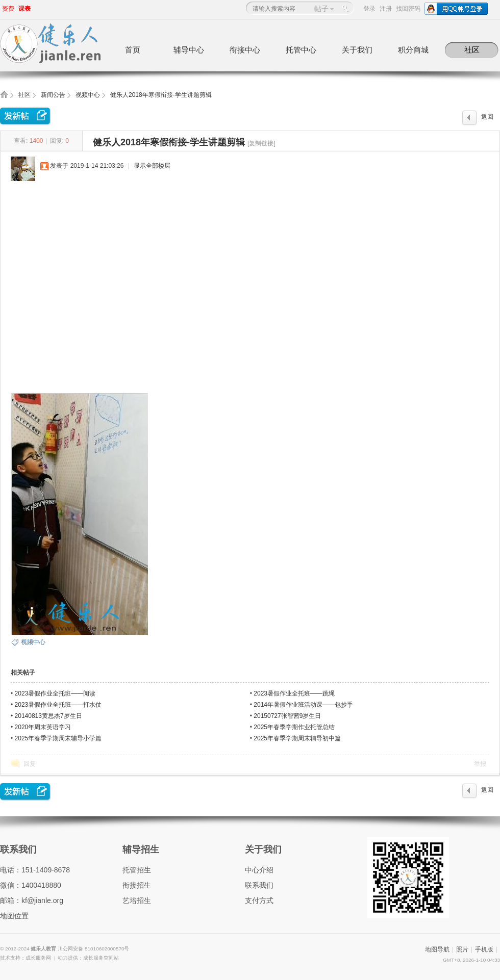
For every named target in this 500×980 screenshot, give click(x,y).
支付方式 (259, 900)
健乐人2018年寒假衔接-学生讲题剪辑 (161, 95)
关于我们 (357, 50)
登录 (369, 9)
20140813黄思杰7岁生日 (48, 716)
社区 (472, 50)
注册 (386, 9)
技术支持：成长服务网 (26, 958)
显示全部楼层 (152, 166)
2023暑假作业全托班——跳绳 (294, 693)
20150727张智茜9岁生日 (287, 716)
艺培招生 (137, 900)
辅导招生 (141, 849)
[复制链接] (261, 143)
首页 (133, 50)
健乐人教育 (44, 949)
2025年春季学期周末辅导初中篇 (297, 738)
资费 (8, 9)
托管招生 (137, 870)
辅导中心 (189, 50)
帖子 (321, 9)
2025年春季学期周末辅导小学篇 (58, 738)
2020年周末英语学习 (43, 727)
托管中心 (301, 50)
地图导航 (437, 949)
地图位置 (14, 916)
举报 (480, 764)
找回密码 (408, 9)
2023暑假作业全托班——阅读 (55, 693)
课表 (24, 9)
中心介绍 (259, 870)
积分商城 (413, 50)
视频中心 (88, 95)
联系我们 (18, 849)
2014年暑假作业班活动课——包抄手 (303, 705)
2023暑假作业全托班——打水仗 (58, 705)
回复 (30, 764)
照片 (462, 949)
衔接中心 (245, 50)
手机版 (484, 949)
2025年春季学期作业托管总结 (294, 727)
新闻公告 (53, 95)
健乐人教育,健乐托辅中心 (4, 98)
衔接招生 (137, 885)
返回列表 (487, 119)
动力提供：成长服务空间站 (88, 958)
